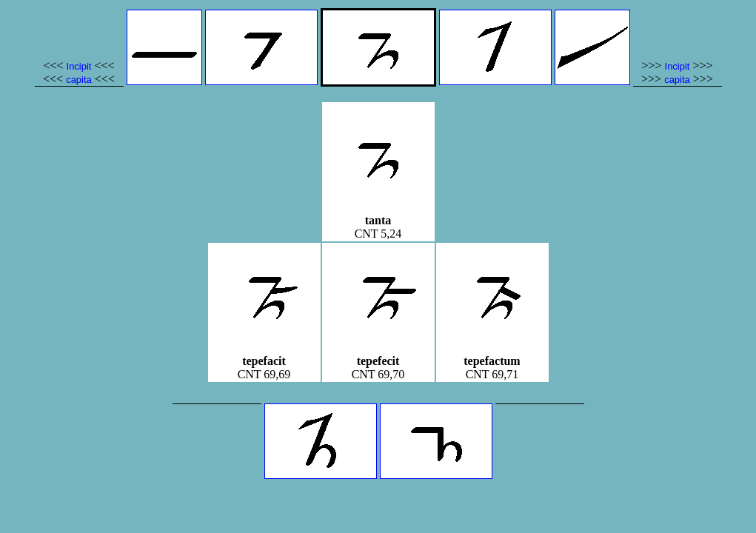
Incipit (79, 66)
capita (79, 80)
